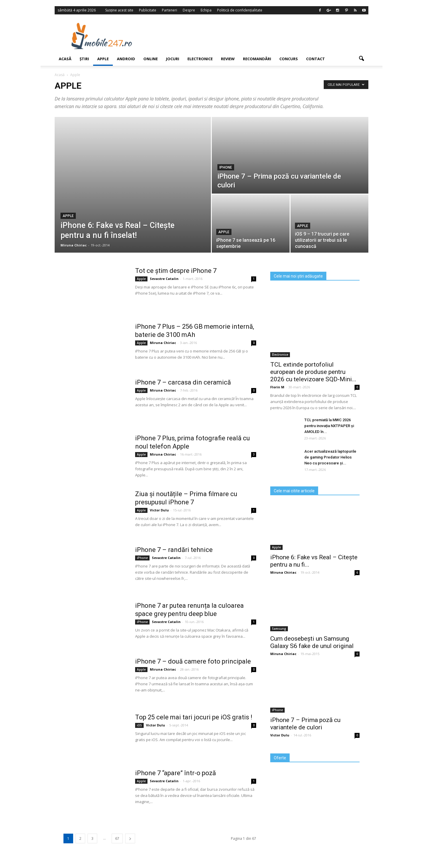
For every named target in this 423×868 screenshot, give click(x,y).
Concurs (289, 59)
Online (151, 59)
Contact (315, 59)
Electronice (200, 59)
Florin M (277, 387)
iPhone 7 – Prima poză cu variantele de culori (305, 724)
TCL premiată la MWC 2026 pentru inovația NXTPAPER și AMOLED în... (329, 426)
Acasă (65, 59)
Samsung (279, 629)
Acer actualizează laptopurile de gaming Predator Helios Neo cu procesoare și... (330, 457)
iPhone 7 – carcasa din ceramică (183, 382)
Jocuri (173, 59)
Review (228, 59)
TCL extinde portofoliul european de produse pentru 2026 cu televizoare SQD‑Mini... (313, 372)
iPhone (226, 167)
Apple (103, 59)
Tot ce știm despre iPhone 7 (176, 271)
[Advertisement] (259, 36)
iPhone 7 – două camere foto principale (193, 661)
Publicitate (148, 10)
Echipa (206, 10)
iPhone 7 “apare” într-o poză (176, 773)
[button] (361, 59)
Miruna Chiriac (74, 245)
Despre (189, 10)
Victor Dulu (159, 510)
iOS (139, 725)
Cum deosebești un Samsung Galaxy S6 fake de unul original (312, 642)
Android (126, 59)
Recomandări (257, 59)
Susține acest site (119, 10)
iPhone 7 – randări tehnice (174, 550)
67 (117, 838)
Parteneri (169, 10)
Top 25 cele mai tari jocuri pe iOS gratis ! (194, 717)
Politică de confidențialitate (240, 10)
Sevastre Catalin (164, 279)
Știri (84, 59)
